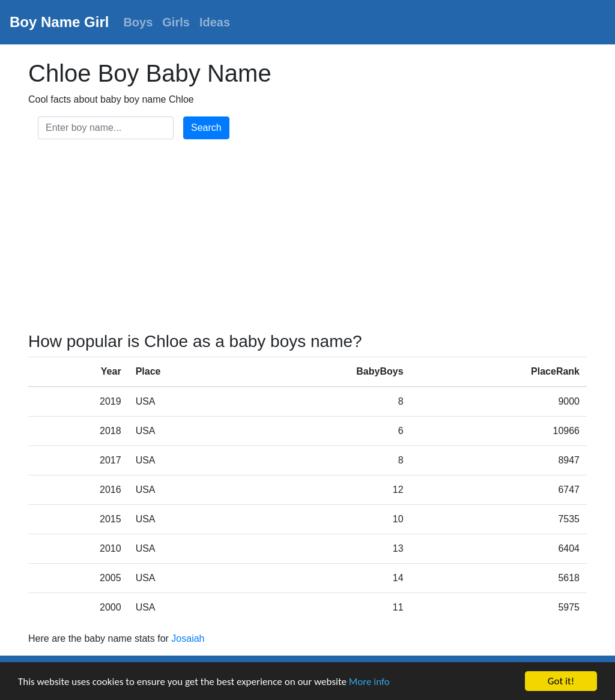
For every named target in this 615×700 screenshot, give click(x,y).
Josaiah (188, 638)
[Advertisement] (307, 238)
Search (206, 128)
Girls (176, 22)
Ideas (215, 22)
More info (369, 682)
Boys (138, 22)
